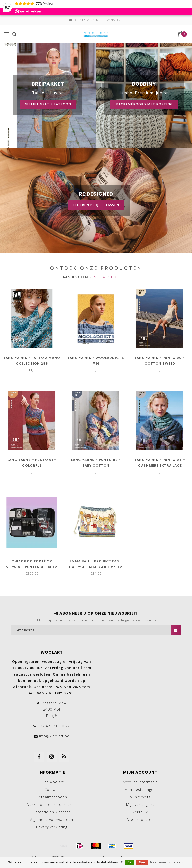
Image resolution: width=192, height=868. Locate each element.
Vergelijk (140, 812)
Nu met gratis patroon (48, 104)
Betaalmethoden (52, 797)
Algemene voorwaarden (52, 820)
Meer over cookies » (167, 862)
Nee (142, 862)
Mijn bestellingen (140, 789)
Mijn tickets (140, 797)
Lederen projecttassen (96, 205)
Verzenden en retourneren (52, 805)
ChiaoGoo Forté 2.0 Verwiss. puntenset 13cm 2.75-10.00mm (32, 567)
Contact (52, 789)
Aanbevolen (75, 277)
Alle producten (140, 820)
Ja (130, 862)
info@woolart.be (54, 736)
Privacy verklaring (52, 827)
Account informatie (140, 782)
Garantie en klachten (52, 812)
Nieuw (100, 277)
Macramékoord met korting (144, 104)
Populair (120, 277)
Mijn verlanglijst (140, 805)
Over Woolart (52, 782)
